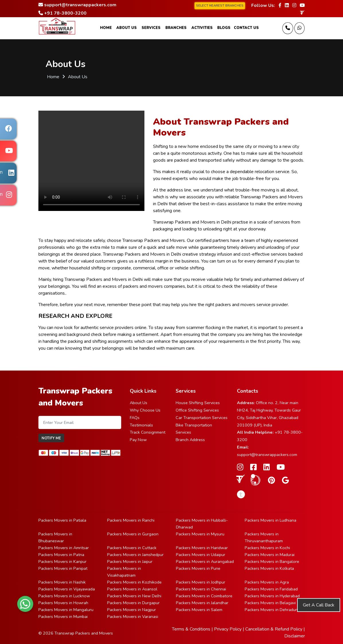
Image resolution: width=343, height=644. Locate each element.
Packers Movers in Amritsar (64, 548)
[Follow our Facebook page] (280, 5)
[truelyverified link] (302, 13)
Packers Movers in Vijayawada (67, 589)
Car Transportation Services (202, 418)
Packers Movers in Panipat (63, 568)
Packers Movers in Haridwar (202, 548)
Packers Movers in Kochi (267, 548)
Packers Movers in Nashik (62, 582)
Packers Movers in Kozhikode (134, 582)
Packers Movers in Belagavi (270, 603)
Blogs (224, 28)
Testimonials (141, 425)
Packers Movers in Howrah (63, 603)
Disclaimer (295, 636)
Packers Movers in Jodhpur (201, 582)
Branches (176, 28)
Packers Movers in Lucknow (64, 596)
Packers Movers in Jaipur (130, 561)
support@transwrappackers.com (267, 455)
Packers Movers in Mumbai (63, 616)
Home (106, 28)
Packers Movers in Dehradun (271, 610)
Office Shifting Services (197, 410)
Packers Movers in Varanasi (133, 616)
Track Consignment (148, 432)
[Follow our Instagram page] (294, 5)
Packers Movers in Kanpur (62, 561)
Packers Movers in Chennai (201, 589)
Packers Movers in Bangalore (272, 561)
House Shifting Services (198, 403)
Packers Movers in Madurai (270, 555)
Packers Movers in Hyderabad (272, 596)
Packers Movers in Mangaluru (66, 610)
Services (151, 28)
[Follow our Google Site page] (285, 480)
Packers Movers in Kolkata (269, 568)
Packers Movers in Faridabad (271, 589)
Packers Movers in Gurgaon (133, 534)
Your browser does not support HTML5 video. (91, 161)
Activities (202, 28)
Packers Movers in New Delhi (134, 596)
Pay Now (138, 440)
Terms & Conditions (191, 629)
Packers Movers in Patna (61, 555)
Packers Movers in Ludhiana (271, 520)
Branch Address (190, 440)
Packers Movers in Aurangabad (205, 561)
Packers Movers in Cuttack (132, 548)
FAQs (135, 418)
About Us (127, 28)
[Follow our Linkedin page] (287, 5)
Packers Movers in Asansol (132, 589)
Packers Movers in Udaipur (201, 555)
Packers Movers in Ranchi (131, 520)
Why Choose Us (145, 410)
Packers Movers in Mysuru (200, 534)
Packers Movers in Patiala (62, 520)
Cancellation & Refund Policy (274, 629)
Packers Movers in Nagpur (132, 610)
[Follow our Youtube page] (302, 5)
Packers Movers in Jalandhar (202, 603)
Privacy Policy (228, 629)
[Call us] (288, 28)
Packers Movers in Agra (267, 582)
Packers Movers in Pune (198, 568)
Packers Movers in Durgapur (133, 603)
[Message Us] (299, 28)
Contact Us (246, 28)
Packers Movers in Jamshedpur (135, 555)
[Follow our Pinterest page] (272, 480)
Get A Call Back (319, 605)
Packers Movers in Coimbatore (204, 596)
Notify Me (51, 438)
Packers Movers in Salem (199, 610)
